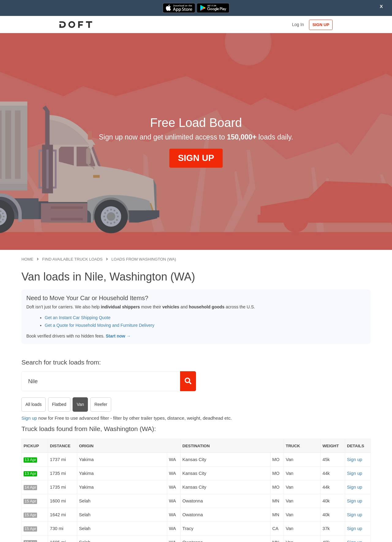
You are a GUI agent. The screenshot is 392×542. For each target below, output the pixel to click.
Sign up (29, 418)
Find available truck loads (72, 259)
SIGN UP (351, 25)
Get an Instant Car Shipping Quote (78, 318)
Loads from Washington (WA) (144, 259)
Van (80, 404)
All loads (34, 404)
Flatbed (59, 404)
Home (27, 259)
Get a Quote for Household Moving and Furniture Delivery (100, 325)
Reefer (101, 404)
